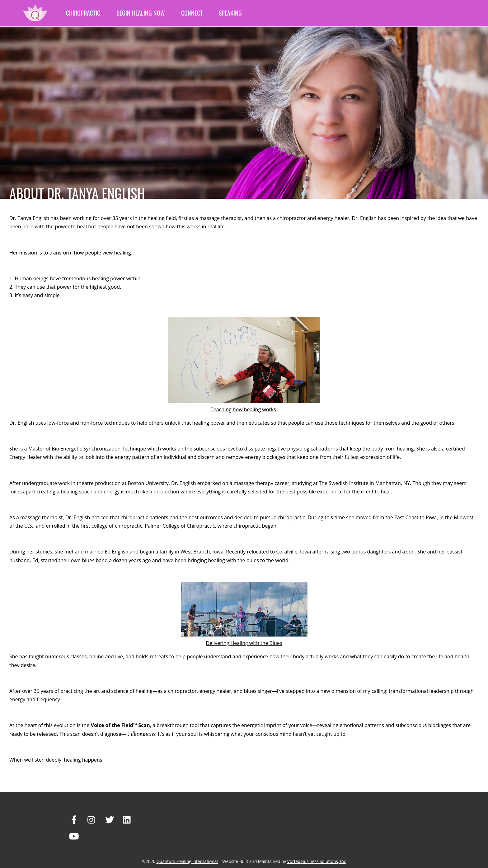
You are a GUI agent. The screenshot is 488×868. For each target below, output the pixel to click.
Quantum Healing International (187, 861)
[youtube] (74, 836)
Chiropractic (83, 13)
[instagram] (92, 819)
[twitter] (110, 819)
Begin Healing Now (141, 13)
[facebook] (74, 819)
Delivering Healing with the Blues (244, 643)
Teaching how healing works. (244, 409)
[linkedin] (127, 819)
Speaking (230, 13)
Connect (192, 13)
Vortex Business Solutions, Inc (317, 861)
